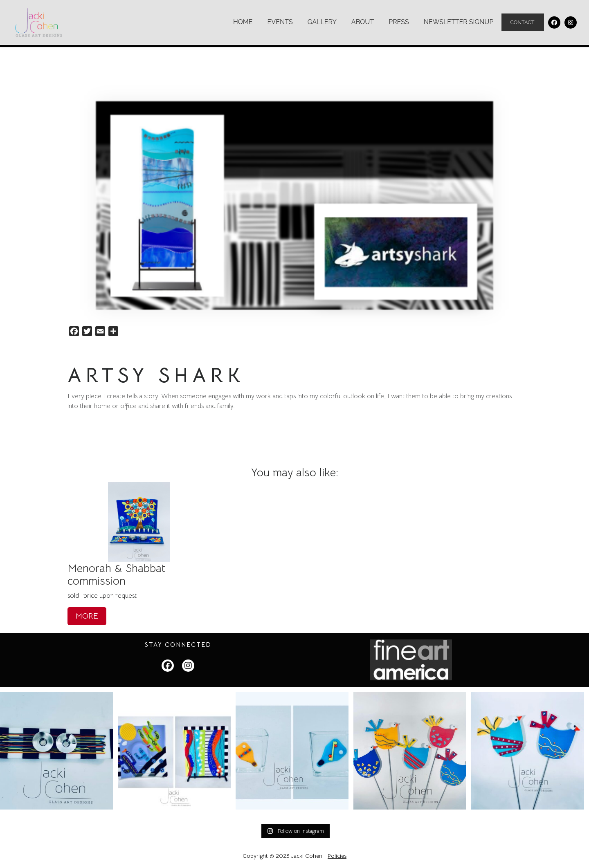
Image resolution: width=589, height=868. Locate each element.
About (362, 22)
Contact (523, 22)
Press (399, 22)
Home (243, 22)
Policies (337, 856)
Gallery (322, 22)
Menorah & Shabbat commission (116, 574)
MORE (87, 616)
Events (280, 22)
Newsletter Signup (458, 22)
